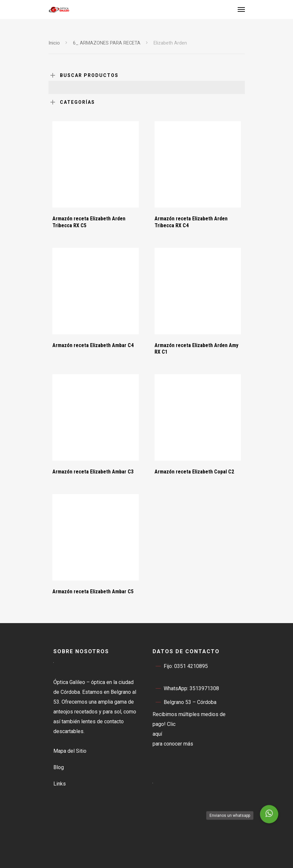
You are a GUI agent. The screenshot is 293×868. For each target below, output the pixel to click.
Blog (59, 767)
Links (60, 784)
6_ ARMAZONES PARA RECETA (107, 43)
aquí (157, 734)
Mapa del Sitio (70, 751)
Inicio (54, 43)
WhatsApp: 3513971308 (186, 689)
